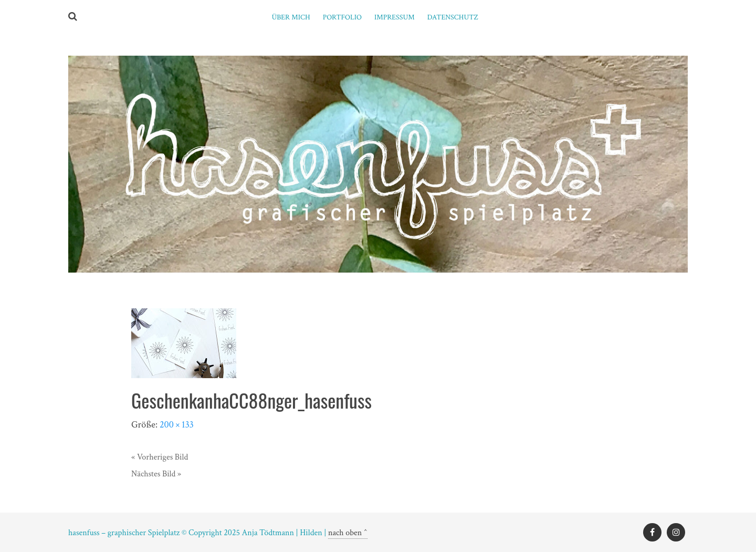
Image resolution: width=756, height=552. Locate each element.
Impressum (395, 17)
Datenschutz (453, 17)
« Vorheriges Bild (160, 457)
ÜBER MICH (291, 17)
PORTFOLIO (342, 17)
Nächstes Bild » (156, 474)
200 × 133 (177, 425)
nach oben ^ (348, 533)
